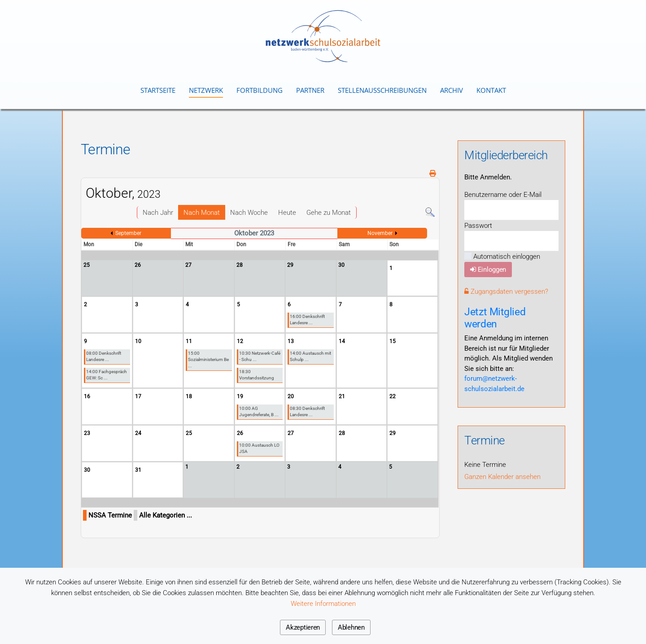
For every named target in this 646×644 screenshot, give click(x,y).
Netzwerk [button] (206, 90)
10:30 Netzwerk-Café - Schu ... (260, 356)
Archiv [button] (452, 90)
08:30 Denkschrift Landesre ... (307, 411)
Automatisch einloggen (502, 257)
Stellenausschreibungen (382, 90)
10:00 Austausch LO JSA (259, 448)
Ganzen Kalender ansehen (502, 477)
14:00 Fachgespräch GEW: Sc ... (107, 375)
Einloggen (488, 270)
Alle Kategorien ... (166, 515)
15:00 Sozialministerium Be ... (208, 359)
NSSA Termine (110, 515)
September (128, 233)
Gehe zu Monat (329, 213)
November (380, 233)
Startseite (158, 90)
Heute (287, 213)
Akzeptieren (303, 627)
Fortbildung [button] (260, 90)
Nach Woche (249, 213)
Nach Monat (202, 213)
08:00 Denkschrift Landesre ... (104, 356)
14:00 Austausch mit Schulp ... (310, 356)
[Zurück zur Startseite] (323, 36)
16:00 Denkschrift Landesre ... (307, 320)
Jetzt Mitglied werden (495, 318)
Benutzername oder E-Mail (503, 195)
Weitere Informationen (323, 604)
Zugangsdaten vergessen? (506, 292)
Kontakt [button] (491, 90)
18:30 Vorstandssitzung (257, 375)
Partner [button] (310, 90)
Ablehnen (351, 627)
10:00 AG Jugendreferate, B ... (259, 411)
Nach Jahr (158, 213)
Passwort (478, 226)
